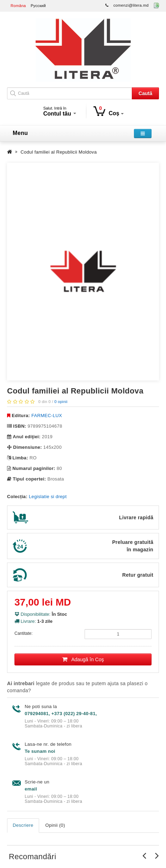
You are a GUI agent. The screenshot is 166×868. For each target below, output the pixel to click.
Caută (145, 93)
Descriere (23, 825)
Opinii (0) (55, 825)
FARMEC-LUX (47, 416)
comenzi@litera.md (131, 5)
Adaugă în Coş (83, 659)
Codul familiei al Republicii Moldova (59, 152)
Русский (38, 6)
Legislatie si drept (48, 497)
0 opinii (61, 402)
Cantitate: (23, 633)
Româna (18, 6)
